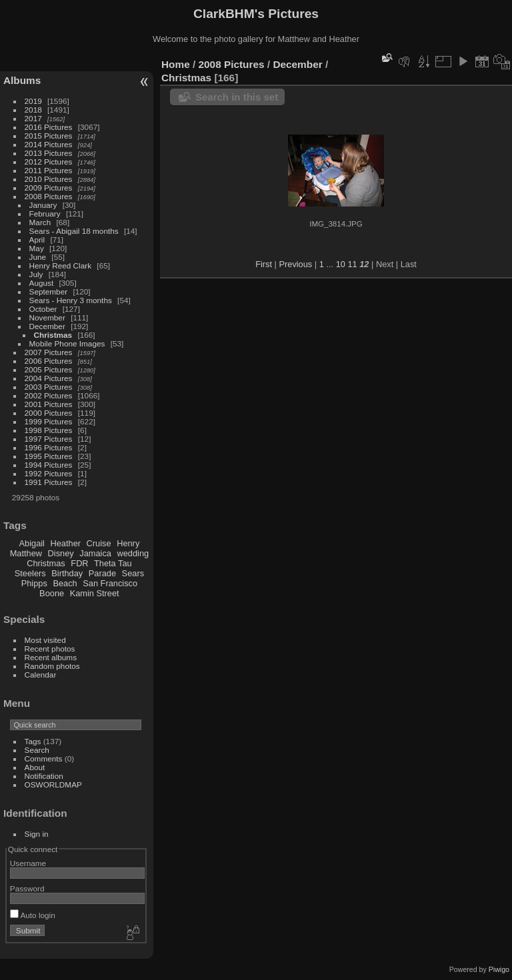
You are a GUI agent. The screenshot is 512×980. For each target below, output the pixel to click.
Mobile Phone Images (67, 343)
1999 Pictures (49, 421)
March (40, 222)
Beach (65, 583)
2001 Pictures (49, 404)
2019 (33, 101)
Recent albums (51, 657)
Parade (102, 573)
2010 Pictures (49, 179)
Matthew (26, 553)
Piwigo (499, 969)
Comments (44, 758)
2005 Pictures (49, 369)
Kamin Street (95, 593)
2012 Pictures (49, 162)
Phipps (34, 583)
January (43, 205)
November (47, 317)
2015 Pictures (49, 136)
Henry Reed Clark (61, 265)
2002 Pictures (49, 395)
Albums (22, 80)
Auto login (33, 915)
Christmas (53, 335)
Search (37, 750)
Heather (66, 543)
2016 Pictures (49, 127)
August (42, 283)
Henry (128, 543)
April (37, 240)
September (49, 291)
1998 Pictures (49, 430)
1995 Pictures (49, 456)
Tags (33, 741)
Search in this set (237, 97)
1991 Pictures (49, 482)
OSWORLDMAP (53, 784)
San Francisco (110, 583)
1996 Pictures (49, 447)
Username (28, 863)
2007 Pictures (49, 352)
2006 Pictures (49, 361)
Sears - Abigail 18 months (74, 231)
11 (352, 264)
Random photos (52, 666)
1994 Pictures (49, 465)
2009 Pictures (49, 188)
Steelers (30, 573)
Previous (295, 264)
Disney (61, 553)
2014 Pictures (49, 144)
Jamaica (95, 553)
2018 (33, 110)
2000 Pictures (49, 413)
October (43, 309)
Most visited (45, 640)
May (37, 248)
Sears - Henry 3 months (71, 300)
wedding (133, 553)
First (264, 264)
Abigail (32, 543)
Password (27, 888)
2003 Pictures (49, 387)
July (36, 274)
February (45, 214)
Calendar (41, 675)
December (47, 326)
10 (341, 264)
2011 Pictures (49, 170)
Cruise (99, 543)
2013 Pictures (49, 153)
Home (176, 64)
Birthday (67, 573)
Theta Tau (113, 563)
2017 (33, 118)
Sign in (37, 834)
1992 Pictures (49, 473)
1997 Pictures (49, 439)
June (38, 257)
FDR (79, 563)
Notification (44, 776)
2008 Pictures (49, 196)
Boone (52, 593)
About (35, 767)
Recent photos (50, 649)
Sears (133, 573)
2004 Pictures (49, 378)
